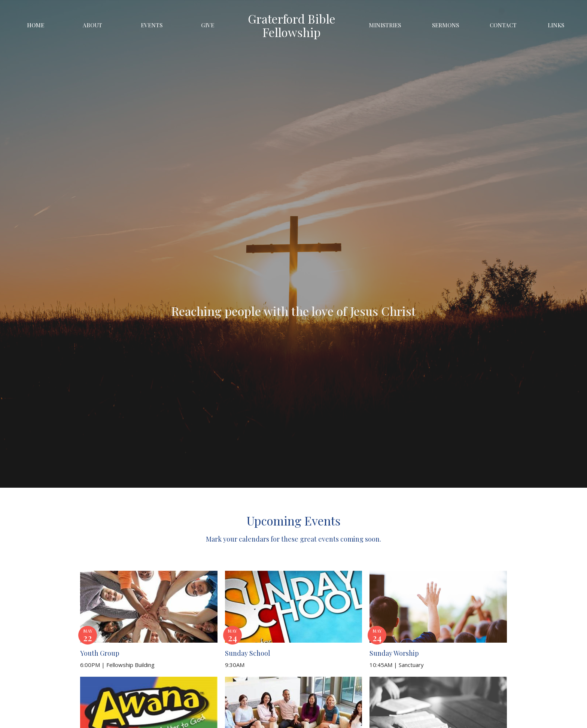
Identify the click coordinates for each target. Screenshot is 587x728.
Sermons (445, 25)
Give (208, 25)
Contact (503, 25)
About (92, 25)
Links (556, 25)
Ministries (385, 25)
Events (152, 25)
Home (36, 25)
